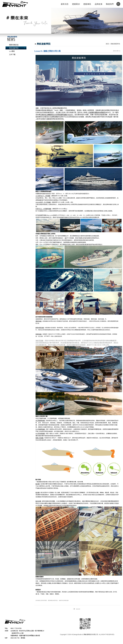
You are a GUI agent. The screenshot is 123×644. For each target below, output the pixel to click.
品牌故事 (98, 4)
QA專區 (12, 51)
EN (118, 4)
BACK (78, 609)
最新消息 (65, 4)
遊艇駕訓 (76, 4)
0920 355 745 (15, 638)
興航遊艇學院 (14, 48)
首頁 (107, 44)
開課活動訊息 (14, 45)
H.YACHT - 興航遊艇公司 (15, 4)
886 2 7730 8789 (16, 628)
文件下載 (12, 55)
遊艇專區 (87, 4)
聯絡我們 (110, 4)
